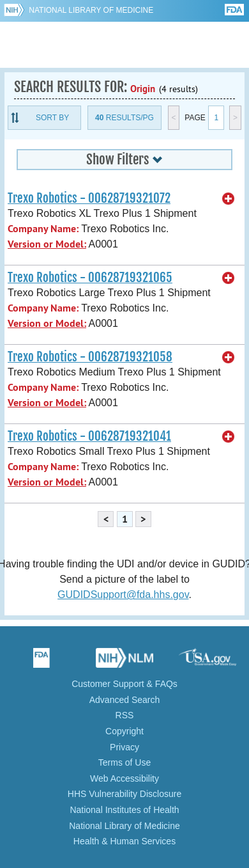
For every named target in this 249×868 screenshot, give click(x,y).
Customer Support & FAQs (124, 684)
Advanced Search (125, 700)
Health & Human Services (124, 841)
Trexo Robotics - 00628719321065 (90, 278)
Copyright (124, 731)
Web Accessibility (124, 778)
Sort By (52, 118)
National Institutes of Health (124, 810)
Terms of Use (124, 762)
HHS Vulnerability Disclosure (124, 794)
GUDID (125, 45)
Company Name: (43, 229)
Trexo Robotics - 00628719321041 (89, 436)
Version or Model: (47, 244)
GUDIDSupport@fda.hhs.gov (123, 595)
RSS (125, 715)
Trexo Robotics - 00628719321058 (90, 357)
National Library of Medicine (91, 10)
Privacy (124, 747)
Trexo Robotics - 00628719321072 (89, 198)
